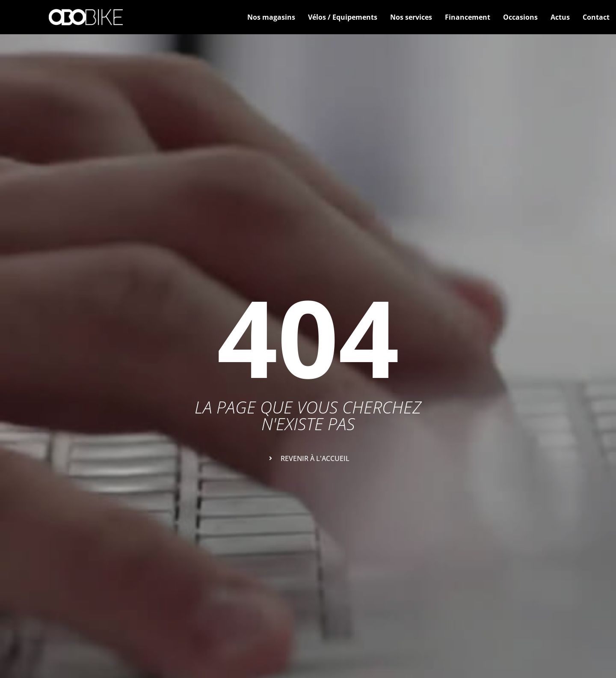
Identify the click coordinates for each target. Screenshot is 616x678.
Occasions (520, 17)
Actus (560, 17)
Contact (596, 17)
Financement (468, 17)
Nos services (411, 17)
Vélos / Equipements (343, 17)
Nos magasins (271, 17)
